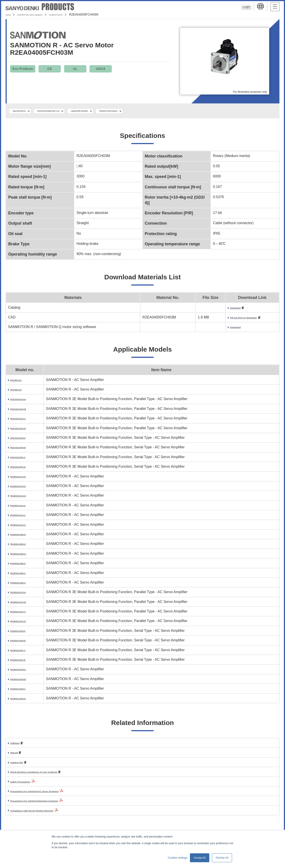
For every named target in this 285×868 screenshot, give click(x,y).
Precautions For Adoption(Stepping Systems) (49, 805)
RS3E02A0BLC (23, 585)
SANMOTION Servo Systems (41, 14)
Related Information (150, 111)
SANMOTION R (78, 14)
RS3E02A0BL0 (22, 565)
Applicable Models (109, 111)
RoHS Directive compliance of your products (48, 776)
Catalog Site (20, 766)
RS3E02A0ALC (23, 527)
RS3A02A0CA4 (23, 401)
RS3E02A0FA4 (22, 633)
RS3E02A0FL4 (22, 652)
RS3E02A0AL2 (22, 517)
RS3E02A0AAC (23, 498)
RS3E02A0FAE (23, 642)
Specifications (24, 111)
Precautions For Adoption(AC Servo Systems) (49, 795)
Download (220, 309)
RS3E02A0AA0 (23, 478)
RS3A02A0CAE (23, 411)
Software (18, 745)
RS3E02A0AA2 (23, 488)
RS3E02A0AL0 (22, 507)
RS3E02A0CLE (23, 623)
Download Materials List (65, 111)
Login (245, 7)
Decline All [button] (222, 858)
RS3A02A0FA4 (22, 440)
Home (10, 14)
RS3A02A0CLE (23, 430)
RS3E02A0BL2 (22, 575)
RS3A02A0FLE (23, 469)
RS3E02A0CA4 (23, 594)
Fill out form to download (233, 319)
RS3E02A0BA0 (23, 536)
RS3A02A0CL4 (23, 420)
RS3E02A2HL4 (22, 691)
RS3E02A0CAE (23, 604)
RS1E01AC (19, 382)
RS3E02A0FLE (22, 662)
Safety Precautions (26, 785)
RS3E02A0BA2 (23, 546)
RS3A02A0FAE (23, 449)
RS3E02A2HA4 (23, 671)
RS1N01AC (20, 392)
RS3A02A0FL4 (22, 459)
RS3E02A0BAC (23, 556)
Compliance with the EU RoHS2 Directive (45, 814)
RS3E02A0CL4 (22, 613)
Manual (16, 755)
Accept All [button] (200, 858)
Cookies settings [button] (177, 858)
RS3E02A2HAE (23, 681)
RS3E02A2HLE (23, 700)
